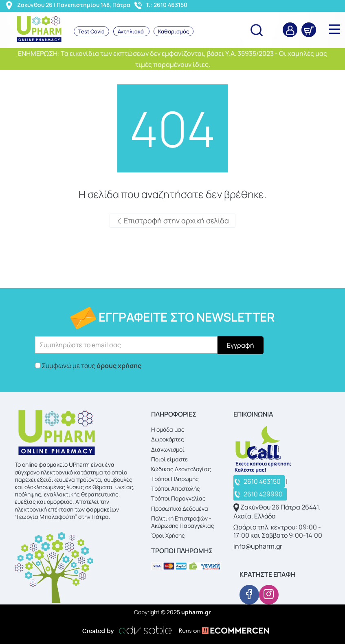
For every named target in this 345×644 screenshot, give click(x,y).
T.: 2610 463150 (167, 5)
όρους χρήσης (119, 366)
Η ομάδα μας (168, 429)
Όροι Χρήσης (168, 535)
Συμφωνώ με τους (91, 366)
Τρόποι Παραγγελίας (178, 498)
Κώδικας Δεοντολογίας (181, 469)
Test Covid (91, 31)
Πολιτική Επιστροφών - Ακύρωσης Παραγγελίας (183, 522)
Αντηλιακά (131, 31)
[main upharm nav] (334, 29)
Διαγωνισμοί (168, 449)
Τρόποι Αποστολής (176, 489)
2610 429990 (263, 494)
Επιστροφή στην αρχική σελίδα (172, 221)
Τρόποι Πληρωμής (175, 479)
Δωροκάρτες (168, 439)
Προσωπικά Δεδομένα (180, 508)
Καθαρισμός (174, 31)
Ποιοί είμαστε (169, 459)
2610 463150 (262, 481)
